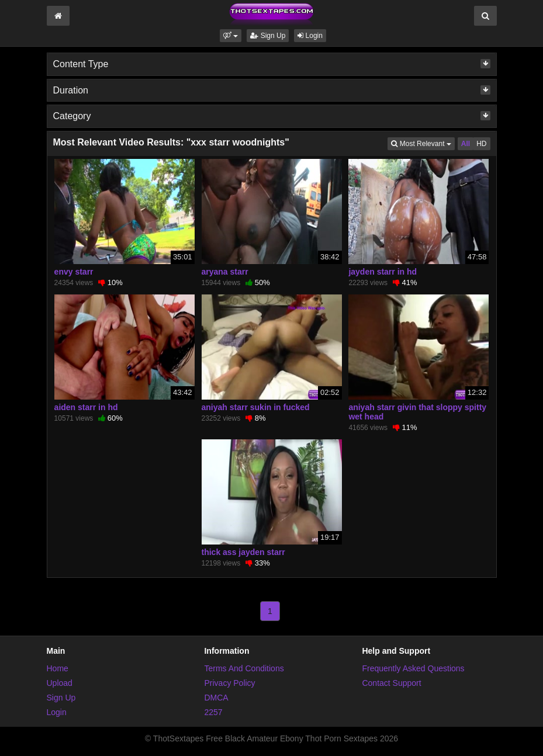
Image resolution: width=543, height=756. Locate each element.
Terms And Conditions (244, 668)
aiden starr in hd (86, 407)
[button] (231, 36)
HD (481, 144)
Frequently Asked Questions (413, 668)
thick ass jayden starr (243, 552)
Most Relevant (423, 143)
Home (58, 668)
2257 (213, 712)
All (466, 144)
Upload (60, 683)
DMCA (216, 698)
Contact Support (391, 683)
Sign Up (268, 36)
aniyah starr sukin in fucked (256, 407)
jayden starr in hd (383, 272)
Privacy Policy (229, 683)
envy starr (74, 272)
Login (310, 36)
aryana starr (225, 272)
